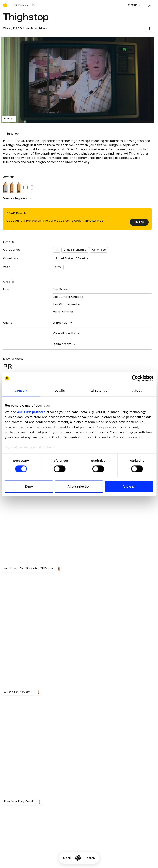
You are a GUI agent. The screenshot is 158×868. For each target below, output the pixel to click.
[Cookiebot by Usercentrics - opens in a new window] (135, 378)
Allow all (129, 486)
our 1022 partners (31, 412)
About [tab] (137, 390)
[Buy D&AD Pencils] (24, 5)
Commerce (99, 250)
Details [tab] (60, 390)
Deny (29, 486)
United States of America (71, 258)
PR (57, 250)
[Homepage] (78, 858)
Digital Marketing (75, 250)
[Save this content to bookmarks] (149, 28)
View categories (18, 198)
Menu (67, 858)
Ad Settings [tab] (98, 390)
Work (7, 28)
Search (90, 858)
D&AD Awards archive (29, 28)
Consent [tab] (21, 390)
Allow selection (79, 486)
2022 (58, 267)
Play (9, 119)
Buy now (139, 222)
